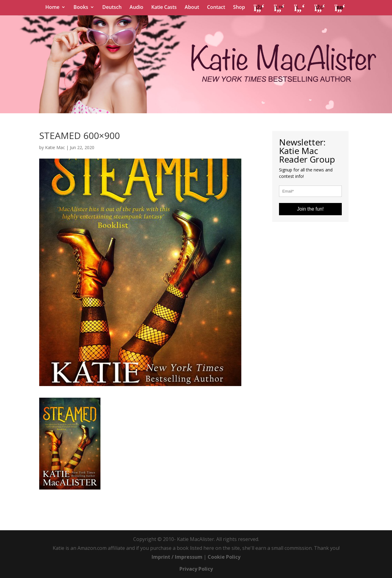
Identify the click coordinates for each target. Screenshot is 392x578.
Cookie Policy (224, 557)
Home (52, 8)
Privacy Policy (196, 569)
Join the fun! (310, 209)
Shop (239, 8)
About (192, 8)
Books (81, 8)
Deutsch (112, 8)
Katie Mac (55, 147)
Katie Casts (164, 8)
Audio (136, 8)
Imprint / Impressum (177, 557)
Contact (216, 8)
